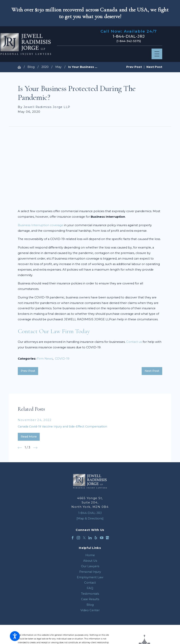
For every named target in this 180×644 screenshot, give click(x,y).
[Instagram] (78, 538)
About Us (90, 561)
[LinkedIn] (90, 538)
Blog (31, 67)
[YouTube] (102, 538)
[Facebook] (73, 538)
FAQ (90, 588)
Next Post (152, 371)
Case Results (90, 599)
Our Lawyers (90, 566)
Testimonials (90, 594)
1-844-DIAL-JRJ (129, 36)
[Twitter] (84, 538)
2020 (45, 67)
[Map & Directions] (90, 518)
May (58, 67)
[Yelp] (96, 538)
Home (90, 555)
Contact (90, 583)
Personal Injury (90, 572)
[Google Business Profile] (107, 538)
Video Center (90, 610)
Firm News (45, 359)
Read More (29, 437)
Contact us (134, 342)
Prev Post (28, 371)
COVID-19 (62, 359)
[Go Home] (21, 67)
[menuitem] (90, 555)
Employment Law (90, 577)
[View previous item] (20, 448)
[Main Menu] (157, 54)
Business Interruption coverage (41, 225)
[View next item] (35, 448)
